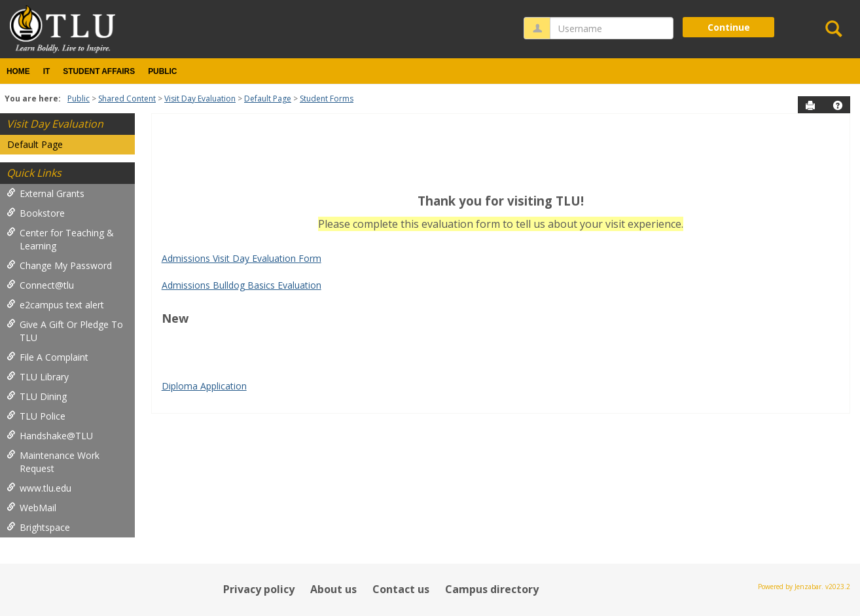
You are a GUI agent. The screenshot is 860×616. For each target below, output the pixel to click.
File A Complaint (47, 357)
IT (47, 71)
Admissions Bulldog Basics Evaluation (242, 285)
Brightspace (38, 527)
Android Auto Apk (473, 345)
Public (162, 71)
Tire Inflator (187, 371)
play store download (205, 345)
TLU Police (36, 416)
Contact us (401, 589)
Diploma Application (204, 386)
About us (333, 589)
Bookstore (36, 213)
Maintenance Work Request (53, 462)
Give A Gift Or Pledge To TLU (65, 331)
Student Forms (327, 99)
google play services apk (564, 345)
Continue (729, 27)
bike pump (682, 358)
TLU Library (38, 377)
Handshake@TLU (50, 436)
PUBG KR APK (345, 358)
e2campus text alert (55, 305)
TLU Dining (37, 396)
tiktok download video (386, 345)
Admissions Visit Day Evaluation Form (242, 258)
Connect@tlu (40, 285)
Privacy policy (259, 589)
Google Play (213, 358)
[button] (838, 105)
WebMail (31, 508)
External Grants (45, 193)
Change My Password (59, 265)
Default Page (268, 99)
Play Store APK (772, 345)
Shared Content (127, 99)
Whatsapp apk (471, 358)
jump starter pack (620, 358)
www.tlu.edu (39, 488)
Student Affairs (99, 71)
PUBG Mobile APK (542, 358)
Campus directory (492, 589)
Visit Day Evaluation (200, 99)
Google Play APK (277, 358)
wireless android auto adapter (770, 358)
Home (18, 71)
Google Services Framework (678, 345)
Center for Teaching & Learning (60, 239)
